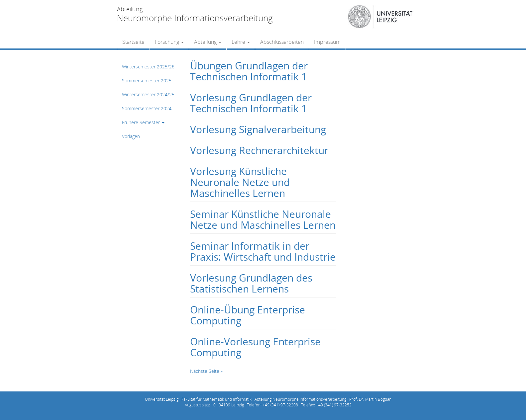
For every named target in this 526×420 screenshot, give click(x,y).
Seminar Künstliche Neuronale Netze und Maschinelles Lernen (263, 219)
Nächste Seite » (206, 371)
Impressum (327, 42)
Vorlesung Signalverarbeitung (258, 129)
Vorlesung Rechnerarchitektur (259, 150)
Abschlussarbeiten (282, 42)
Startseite (133, 42)
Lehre (241, 42)
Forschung (169, 42)
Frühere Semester (143, 122)
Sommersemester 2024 (147, 108)
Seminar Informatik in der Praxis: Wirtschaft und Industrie (263, 251)
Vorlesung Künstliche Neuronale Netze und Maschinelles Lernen (240, 182)
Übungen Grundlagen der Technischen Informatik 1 (249, 71)
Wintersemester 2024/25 (148, 94)
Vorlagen (131, 136)
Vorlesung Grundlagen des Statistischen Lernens (251, 283)
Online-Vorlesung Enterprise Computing (255, 347)
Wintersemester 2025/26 (148, 67)
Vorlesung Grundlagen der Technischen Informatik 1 (251, 103)
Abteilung (208, 42)
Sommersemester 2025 (147, 81)
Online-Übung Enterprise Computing (248, 315)
